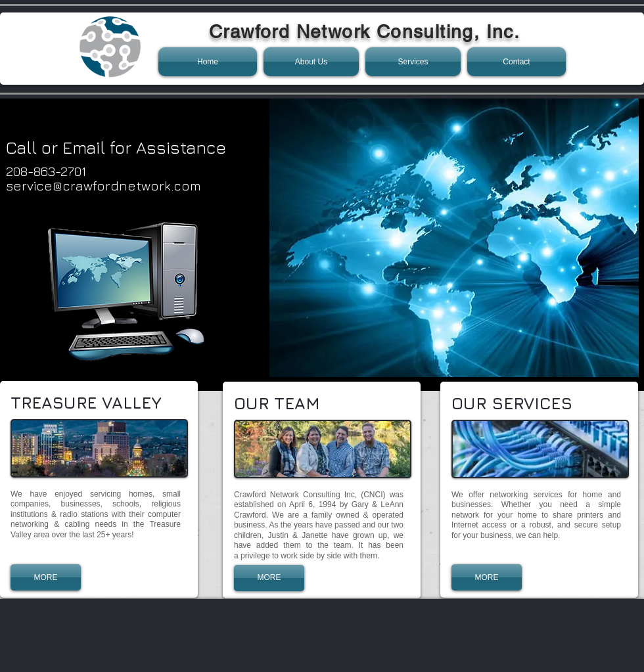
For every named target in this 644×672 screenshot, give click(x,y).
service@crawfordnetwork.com (103, 186)
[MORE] (46, 577)
